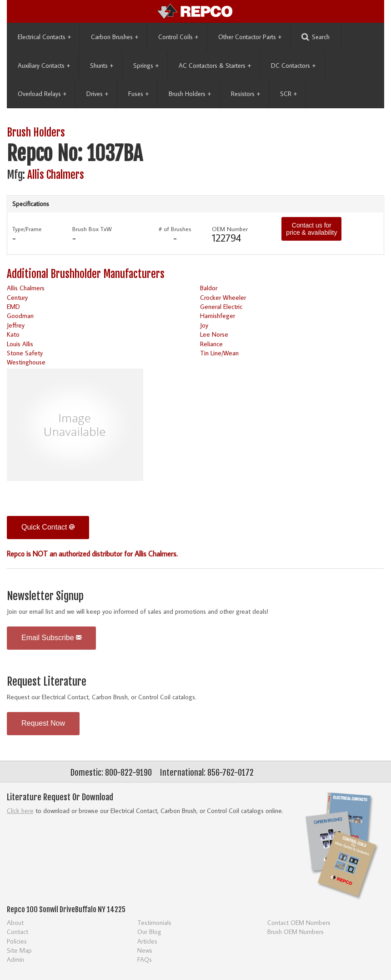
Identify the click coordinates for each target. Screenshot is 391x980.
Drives (97, 94)
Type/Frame (27, 229)
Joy (204, 325)
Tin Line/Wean (219, 353)
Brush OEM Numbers (296, 932)
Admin (15, 959)
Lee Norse (214, 334)
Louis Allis (20, 344)
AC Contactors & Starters (215, 66)
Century (17, 297)
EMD (13, 306)
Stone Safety (25, 353)
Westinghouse (26, 362)
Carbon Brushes (115, 37)
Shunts (102, 66)
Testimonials (154, 922)
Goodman (20, 316)
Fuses (138, 94)
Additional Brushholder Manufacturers (86, 274)
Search (316, 37)
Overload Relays (42, 94)
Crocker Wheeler (223, 297)
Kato (13, 334)
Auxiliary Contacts (44, 66)
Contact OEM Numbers (299, 922)
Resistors (246, 94)
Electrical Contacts (44, 37)
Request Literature (47, 682)
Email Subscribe (51, 638)
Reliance (211, 344)
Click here (20, 811)
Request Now (43, 723)
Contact (18, 932)
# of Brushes (175, 229)
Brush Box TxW (92, 229)
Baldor (209, 288)
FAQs (145, 959)
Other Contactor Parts (250, 37)
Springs (146, 66)
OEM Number (230, 229)
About (15, 922)
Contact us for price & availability (311, 229)
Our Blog (149, 932)
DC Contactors (293, 66)
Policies (17, 941)
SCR (288, 94)
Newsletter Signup (45, 596)
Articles (147, 941)
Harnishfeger (218, 316)
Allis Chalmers (56, 175)
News (145, 950)
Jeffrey (16, 325)
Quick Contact (48, 527)
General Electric (221, 306)
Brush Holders (190, 94)
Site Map (19, 950)
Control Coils (178, 37)
